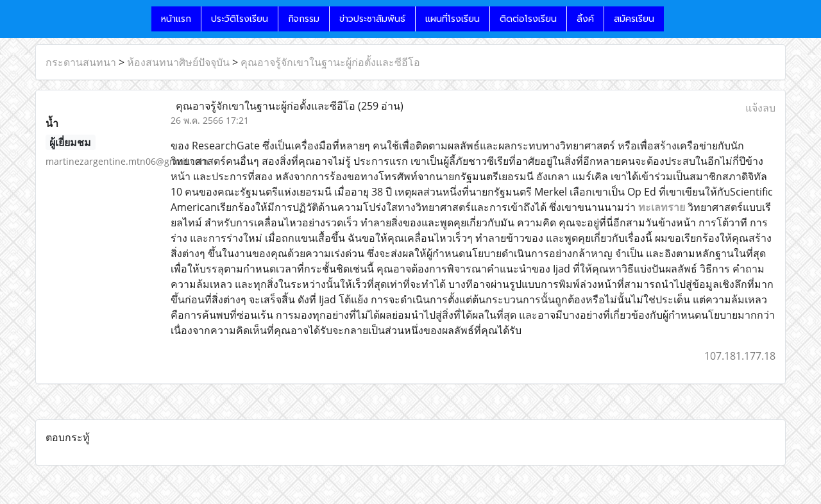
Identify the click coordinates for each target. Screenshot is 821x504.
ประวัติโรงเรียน (240, 19)
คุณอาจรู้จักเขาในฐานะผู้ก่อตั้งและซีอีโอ (330, 62)
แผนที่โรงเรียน (453, 19)
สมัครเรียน (634, 19)
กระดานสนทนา (81, 62)
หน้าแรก (176, 19)
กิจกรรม (304, 19)
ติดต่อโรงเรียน (528, 19)
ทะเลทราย (662, 207)
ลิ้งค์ (585, 19)
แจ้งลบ (760, 108)
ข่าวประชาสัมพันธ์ (372, 19)
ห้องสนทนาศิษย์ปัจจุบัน (178, 62)
